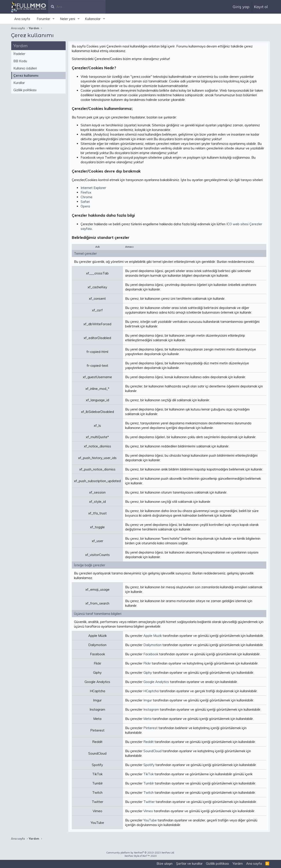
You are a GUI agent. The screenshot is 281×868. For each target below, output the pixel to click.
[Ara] (81, 7)
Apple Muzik (153, 636)
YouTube (150, 820)
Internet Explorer (93, 188)
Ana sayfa (22, 19)
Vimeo (148, 811)
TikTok (149, 774)
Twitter (149, 802)
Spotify (149, 765)
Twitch (149, 793)
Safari (85, 202)
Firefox (86, 192)
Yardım (238, 863)
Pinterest (150, 728)
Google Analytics (156, 682)
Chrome (86, 197)
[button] (54, 19)
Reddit (149, 742)
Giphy (148, 673)
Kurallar (19, 83)
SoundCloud (152, 751)
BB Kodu (20, 61)
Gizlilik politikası (25, 90)
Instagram (151, 709)
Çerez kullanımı (26, 75)
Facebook (151, 654)
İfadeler (19, 54)
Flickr (147, 663)
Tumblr (149, 783)
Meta (147, 719)
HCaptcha (151, 691)
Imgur (148, 700)
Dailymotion (152, 645)
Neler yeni (68, 19)
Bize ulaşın (165, 863)
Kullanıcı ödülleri (25, 68)
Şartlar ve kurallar (189, 863)
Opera (85, 206)
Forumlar (43, 19)
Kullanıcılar (93, 19)
